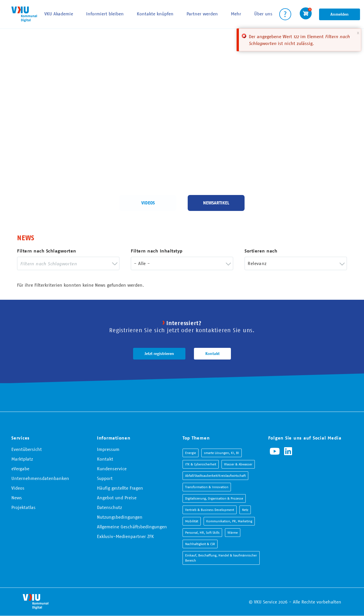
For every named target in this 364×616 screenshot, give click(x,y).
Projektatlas (23, 507)
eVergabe (20, 469)
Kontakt (212, 354)
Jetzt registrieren (159, 354)
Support (105, 478)
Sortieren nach (261, 251)
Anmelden (340, 14)
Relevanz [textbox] (257, 263)
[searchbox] (64, 263)
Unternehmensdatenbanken (40, 478)
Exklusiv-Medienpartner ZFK (125, 536)
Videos (148, 203)
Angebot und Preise (117, 498)
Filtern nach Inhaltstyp (157, 251)
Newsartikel (216, 203)
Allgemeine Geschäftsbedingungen (132, 527)
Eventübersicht (27, 449)
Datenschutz (109, 507)
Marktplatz (22, 459)
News (17, 498)
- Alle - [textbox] (142, 263)
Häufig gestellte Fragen (120, 488)
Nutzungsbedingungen (120, 517)
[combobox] (68, 263)
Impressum (108, 449)
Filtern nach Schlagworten (47, 251)
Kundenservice (112, 469)
